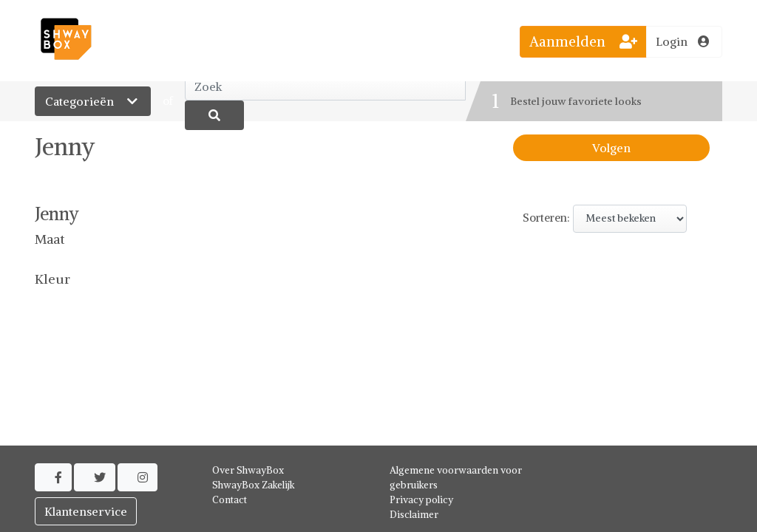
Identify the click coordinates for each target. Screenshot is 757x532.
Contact (230, 500)
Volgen (611, 148)
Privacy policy (421, 500)
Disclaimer (414, 515)
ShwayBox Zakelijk (254, 485)
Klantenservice (86, 511)
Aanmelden (583, 41)
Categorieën (93, 101)
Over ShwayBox (248, 470)
